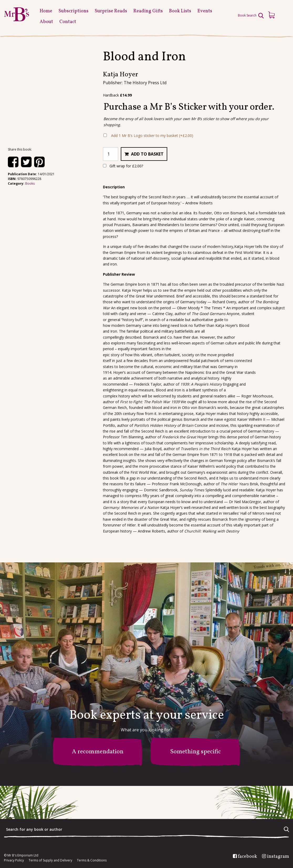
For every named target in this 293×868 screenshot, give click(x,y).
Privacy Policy (14, 860)
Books (30, 183)
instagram (278, 857)
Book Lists (180, 11)
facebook (247, 857)
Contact (68, 22)
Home (46, 11)
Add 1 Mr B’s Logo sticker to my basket (152, 135)
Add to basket (147, 154)
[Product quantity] (111, 154)
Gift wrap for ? (123, 166)
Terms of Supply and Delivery (50, 860)
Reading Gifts (148, 11)
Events (205, 11)
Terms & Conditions (92, 860)
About (46, 22)
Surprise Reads (111, 11)
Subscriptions (74, 11)
